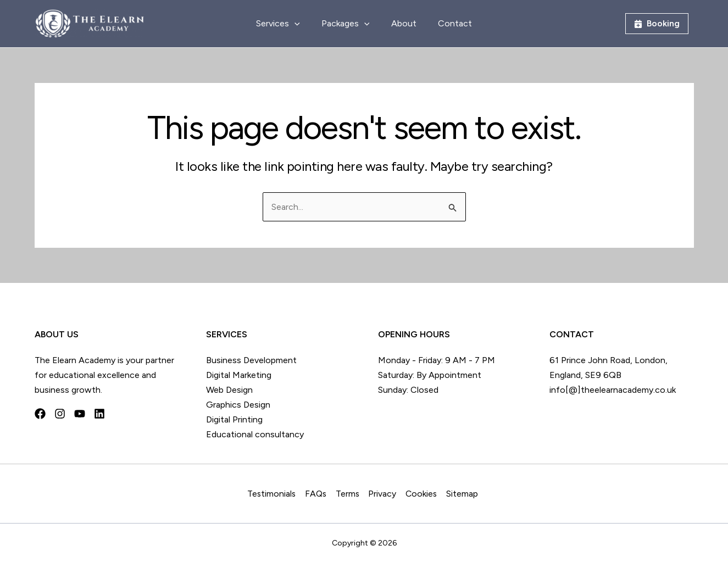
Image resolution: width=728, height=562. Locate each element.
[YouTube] (80, 414)
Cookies (423, 494)
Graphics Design (238, 405)
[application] (301, 24)
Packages (348, 24)
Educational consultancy (255, 434)
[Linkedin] (99, 414)
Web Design (229, 390)
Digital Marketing (239, 375)
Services (284, 24)
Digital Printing (234, 419)
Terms (349, 494)
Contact (449, 23)
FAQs (317, 494)
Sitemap (464, 494)
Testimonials (273, 494)
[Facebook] (40, 414)
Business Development (251, 360)
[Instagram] (60, 414)
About (402, 23)
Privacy (384, 494)
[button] (657, 24)
